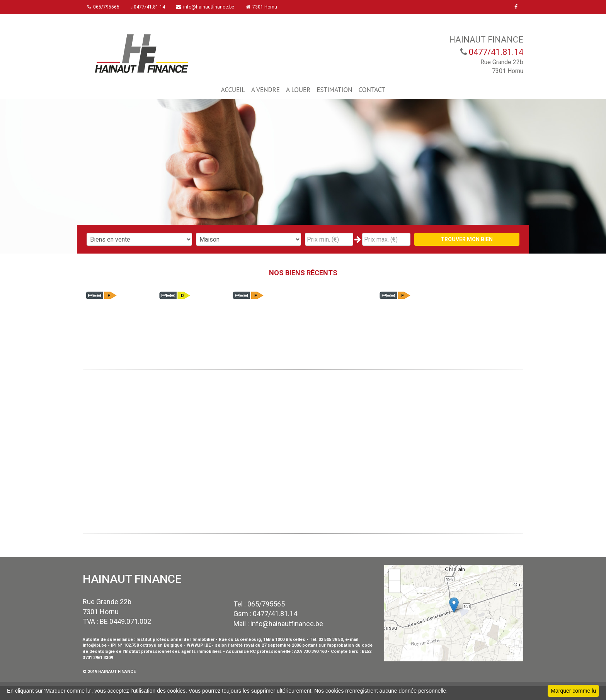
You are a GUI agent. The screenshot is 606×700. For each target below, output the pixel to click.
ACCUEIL (233, 90)
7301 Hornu (265, 7)
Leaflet (515, 658)
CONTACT (372, 90)
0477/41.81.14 (150, 7)
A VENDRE (266, 90)
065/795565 (105, 7)
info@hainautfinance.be (208, 7)
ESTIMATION (334, 90)
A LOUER (298, 90)
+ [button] (395, 575)
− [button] (395, 587)
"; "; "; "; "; (249, 239)
